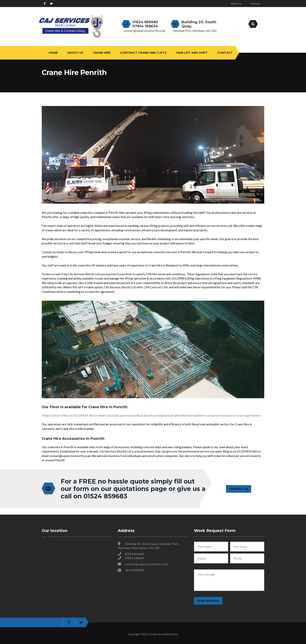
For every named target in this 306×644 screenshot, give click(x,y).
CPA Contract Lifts (156, 287)
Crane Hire (102, 53)
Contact (255, 3)
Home (53, 53)
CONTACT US (239, 489)
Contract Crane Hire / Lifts (143, 53)
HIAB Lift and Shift (192, 53)
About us (236, 3)
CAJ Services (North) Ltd (163, 634)
